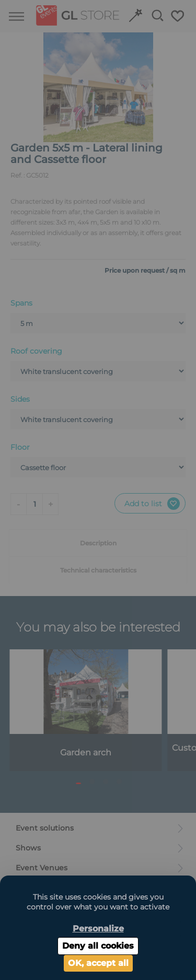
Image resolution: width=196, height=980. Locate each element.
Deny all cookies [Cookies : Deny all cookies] (98, 946)
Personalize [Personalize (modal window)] (98, 929)
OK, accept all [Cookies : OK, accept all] (98, 963)
